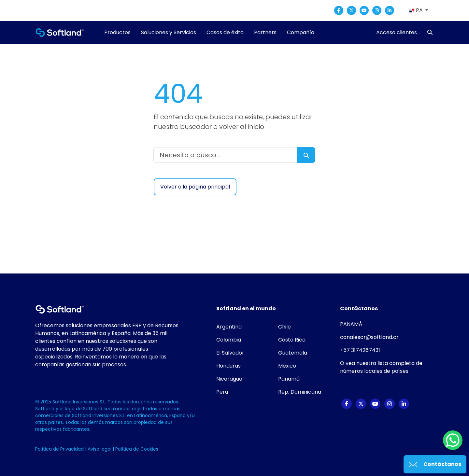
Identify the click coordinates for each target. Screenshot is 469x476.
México (287, 366)
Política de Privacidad (60, 449)
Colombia (229, 340)
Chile (284, 327)
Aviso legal (100, 449)
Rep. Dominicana (300, 392)
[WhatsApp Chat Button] (453, 440)
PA (417, 10)
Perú (222, 392)
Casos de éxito (225, 32)
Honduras (228, 366)
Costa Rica (292, 340)
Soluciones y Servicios (169, 32)
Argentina (229, 327)
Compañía (301, 32)
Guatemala (293, 353)
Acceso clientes (397, 32)
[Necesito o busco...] (225, 155)
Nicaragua (229, 379)
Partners (265, 32)
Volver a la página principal (195, 187)
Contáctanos (435, 464)
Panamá (289, 379)
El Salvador (230, 353)
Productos (117, 32)
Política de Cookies (137, 449)
